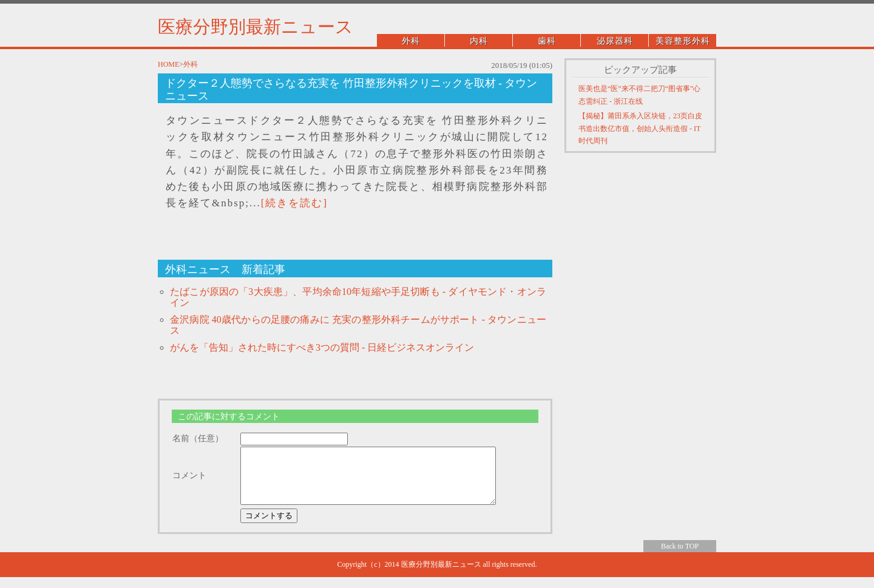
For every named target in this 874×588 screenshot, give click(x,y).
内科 (479, 41)
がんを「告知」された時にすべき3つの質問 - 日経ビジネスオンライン (322, 347)
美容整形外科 (683, 41)
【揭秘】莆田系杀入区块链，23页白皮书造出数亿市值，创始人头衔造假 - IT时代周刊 (640, 128)
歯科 (547, 41)
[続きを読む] (294, 203)
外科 (411, 41)
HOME (168, 64)
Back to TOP (680, 557)
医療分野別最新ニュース (256, 27)
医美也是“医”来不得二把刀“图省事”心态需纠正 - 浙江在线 (639, 95)
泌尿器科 (615, 41)
